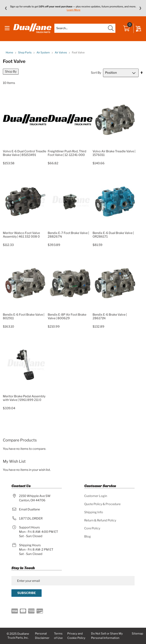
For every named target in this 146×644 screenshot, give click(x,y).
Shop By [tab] (11, 72)
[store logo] (32, 28)
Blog (88, 536)
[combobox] (85, 28)
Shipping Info (94, 512)
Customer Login (96, 496)
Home (10, 52)
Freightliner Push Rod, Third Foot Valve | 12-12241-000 (67, 153)
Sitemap (137, 634)
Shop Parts (25, 52)
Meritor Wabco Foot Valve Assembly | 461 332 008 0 (21, 235)
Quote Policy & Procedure (102, 504)
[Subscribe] (27, 593)
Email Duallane (29, 509)
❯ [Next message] (140, 8)
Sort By (96, 73)
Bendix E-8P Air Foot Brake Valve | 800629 (67, 316)
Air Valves (61, 52)
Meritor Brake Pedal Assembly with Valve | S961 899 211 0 (24, 398)
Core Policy (92, 528)
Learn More (74, 10)
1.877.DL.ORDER (31, 518)
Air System (43, 52)
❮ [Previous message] (6, 8)
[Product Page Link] (25, 147)
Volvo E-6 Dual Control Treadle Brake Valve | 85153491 (25, 153)
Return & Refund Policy (100, 520)
